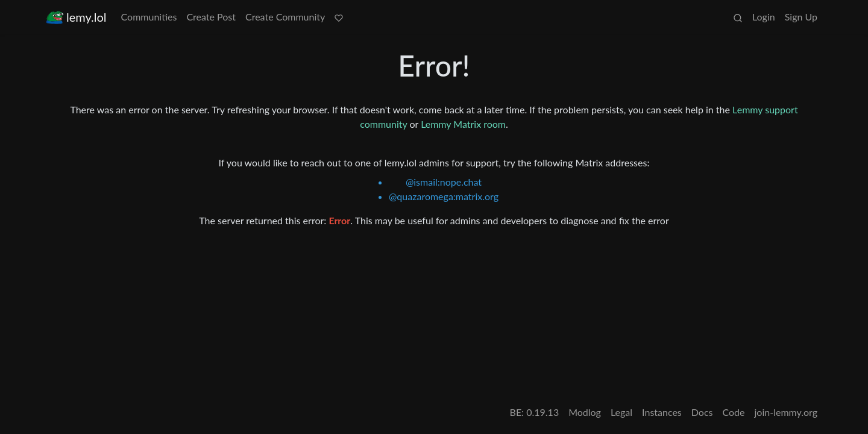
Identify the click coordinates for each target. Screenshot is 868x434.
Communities (149, 17)
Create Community (285, 17)
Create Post (211, 17)
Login (764, 17)
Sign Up (801, 17)
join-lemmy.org (786, 412)
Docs (702, 412)
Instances (662, 412)
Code (734, 412)
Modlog (585, 412)
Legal (621, 412)
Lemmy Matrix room (463, 124)
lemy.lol (76, 17)
